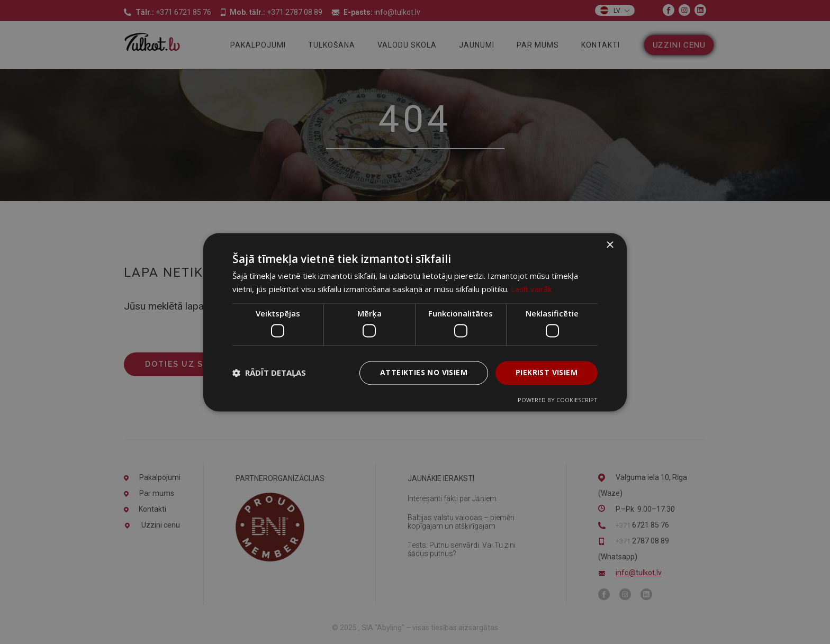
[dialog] (415, 322)
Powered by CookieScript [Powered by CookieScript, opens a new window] (558, 400)
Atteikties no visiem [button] (424, 372)
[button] (269, 373)
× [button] (610, 245)
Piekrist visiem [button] (547, 372)
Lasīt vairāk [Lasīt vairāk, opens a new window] (531, 289)
